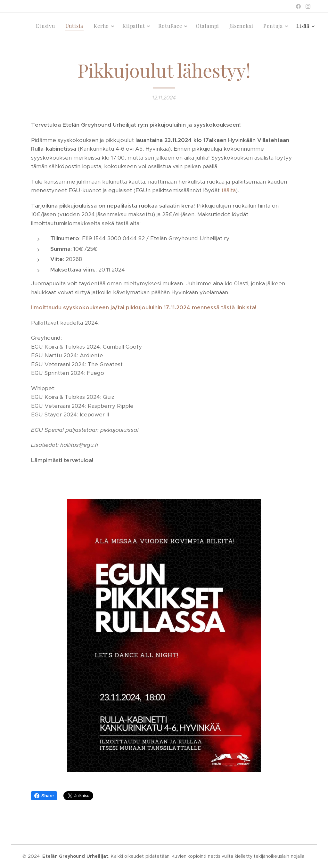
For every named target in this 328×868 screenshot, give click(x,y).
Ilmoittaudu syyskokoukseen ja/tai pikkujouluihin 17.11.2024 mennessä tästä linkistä (143, 307)
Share (44, 796)
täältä (229, 190)
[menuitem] (47, 26)
